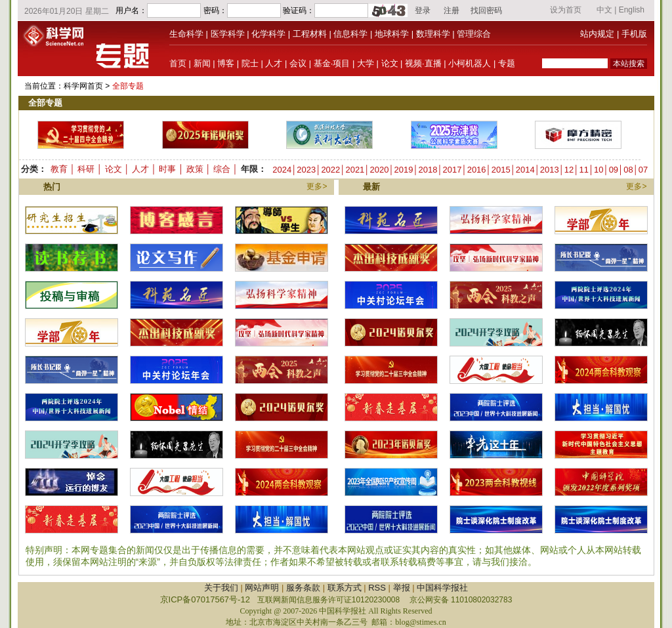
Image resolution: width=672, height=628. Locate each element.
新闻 (202, 63)
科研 (86, 169)
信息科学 (350, 34)
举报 (402, 588)
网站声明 (262, 588)
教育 (59, 169)
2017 (452, 170)
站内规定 (597, 34)
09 (614, 170)
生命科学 (186, 34)
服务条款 (303, 588)
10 (598, 170)
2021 (355, 170)
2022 (330, 170)
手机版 (634, 34)
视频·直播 (423, 63)
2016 (477, 170)
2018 (428, 170)
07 (643, 170)
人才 (274, 63)
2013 (550, 170)
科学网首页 (83, 86)
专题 (507, 63)
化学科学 (268, 34)
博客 (226, 63)
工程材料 (310, 34)
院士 (250, 63)
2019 (404, 170)
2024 (282, 170)
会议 (298, 63)
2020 (379, 170)
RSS (377, 588)
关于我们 (221, 588)
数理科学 (433, 34)
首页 (178, 63)
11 (583, 170)
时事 (167, 169)
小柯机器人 (470, 63)
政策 (195, 169)
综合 (222, 169)
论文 (390, 63)
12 (569, 170)
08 (628, 170)
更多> (317, 186)
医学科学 (228, 34)
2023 (306, 170)
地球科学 (392, 34)
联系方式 (345, 588)
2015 (501, 170)
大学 (366, 63)
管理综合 (474, 34)
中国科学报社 (442, 588)
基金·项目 (332, 63)
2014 (525, 170)
